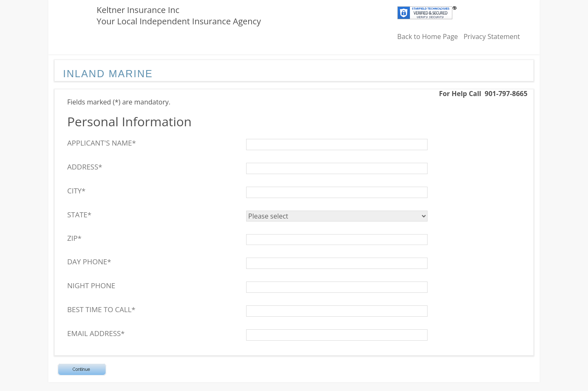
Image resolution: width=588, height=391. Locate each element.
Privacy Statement (492, 36)
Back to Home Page (428, 36)
